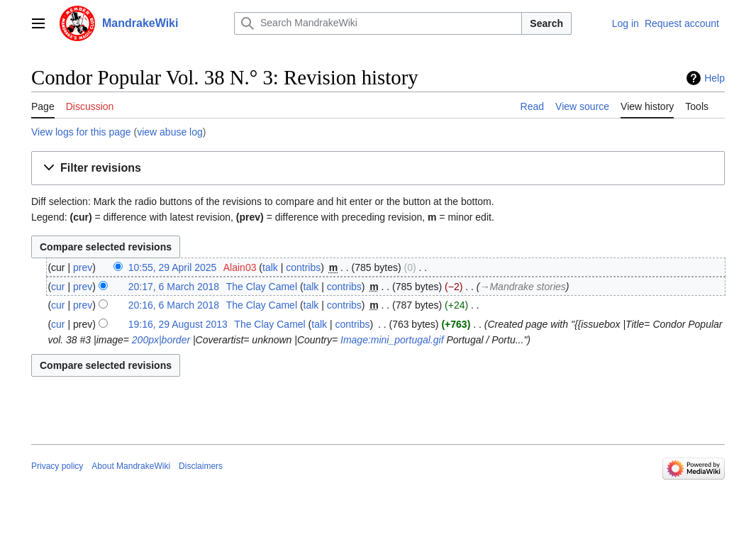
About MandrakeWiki (131, 466)
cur (58, 287)
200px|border (161, 340)
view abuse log (170, 132)
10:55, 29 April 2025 (173, 267)
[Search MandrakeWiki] (378, 23)
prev (83, 267)
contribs (303, 267)
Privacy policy (57, 466)
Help (715, 78)
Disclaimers (201, 466)
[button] (378, 168)
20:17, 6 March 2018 (174, 287)
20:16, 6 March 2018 (174, 305)
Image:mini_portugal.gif (392, 340)
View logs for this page (81, 132)
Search (546, 23)
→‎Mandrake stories (522, 287)
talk (270, 267)
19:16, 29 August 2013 (178, 324)
